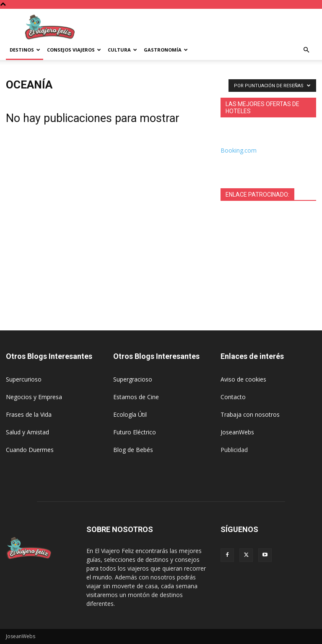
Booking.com (239, 150)
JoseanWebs (237, 432)
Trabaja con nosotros (250, 414)
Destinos (25, 50)
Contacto (233, 397)
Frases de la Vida (29, 414)
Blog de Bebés (133, 450)
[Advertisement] (218, 27)
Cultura (122, 50)
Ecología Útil (130, 414)
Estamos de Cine (136, 397)
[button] (306, 50)
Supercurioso (24, 379)
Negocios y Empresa (34, 397)
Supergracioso (133, 379)
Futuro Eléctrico (135, 432)
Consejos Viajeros (74, 50)
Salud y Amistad (27, 432)
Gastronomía (166, 50)
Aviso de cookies (243, 379)
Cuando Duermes (30, 450)
